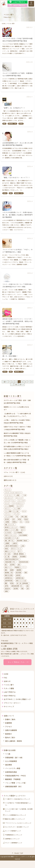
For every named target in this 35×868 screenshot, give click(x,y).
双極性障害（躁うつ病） (14, 757)
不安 (17, 517)
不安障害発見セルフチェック (14, 835)
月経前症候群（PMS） (10, 562)
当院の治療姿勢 (11, 730)
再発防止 (15, 522)
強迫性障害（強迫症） (22, 541)
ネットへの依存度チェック (13, 831)
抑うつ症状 (8, 554)
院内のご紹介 (10, 737)
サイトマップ (9, 706)
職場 (26, 572)
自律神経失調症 (9, 581)
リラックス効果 (9, 517)
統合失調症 (19, 572)
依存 (14, 519)
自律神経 (18, 575)
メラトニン (8, 514)
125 (16, 384)
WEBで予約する (10, 696)
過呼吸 (6, 586)
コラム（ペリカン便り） (12, 472)
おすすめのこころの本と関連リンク (17, 699)
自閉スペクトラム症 (21, 581)
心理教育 (7, 543)
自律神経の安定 (20, 578)
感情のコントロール (10, 551)
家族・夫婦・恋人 (9, 541)
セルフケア (20, 506)
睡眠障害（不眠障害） (14, 779)
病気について (8, 567)
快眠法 (5, 193)
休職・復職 (24, 517)
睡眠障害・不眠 (12, 124)
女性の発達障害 (23, 535)
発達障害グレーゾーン (20, 567)
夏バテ (23, 530)
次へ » (22, 384)
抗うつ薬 (7, 557)
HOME (6, 674)
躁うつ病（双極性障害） (23, 583)
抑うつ (20, 551)
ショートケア (21, 500)
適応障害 (16, 589)
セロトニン (8, 509)
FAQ (5, 678)
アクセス (8, 727)
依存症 (20, 519)
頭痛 (22, 589)
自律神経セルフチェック (12, 839)
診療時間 (8, 723)
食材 (28, 589)
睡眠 (4, 124)
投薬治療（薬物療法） (19, 554)
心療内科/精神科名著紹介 (11, 546)
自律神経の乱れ (9, 578)
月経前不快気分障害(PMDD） (12, 559)
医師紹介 (8, 734)
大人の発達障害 (18, 532)
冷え (21, 522)
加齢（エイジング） (10, 525)
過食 (27, 586)
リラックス (16, 514)
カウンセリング (9, 498)
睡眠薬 (12, 570)
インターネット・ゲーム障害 (12, 495)
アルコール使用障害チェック (14, 843)
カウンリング (19, 498)
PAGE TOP (19, 853)
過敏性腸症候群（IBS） (17, 586)
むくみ (24, 511)
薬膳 (6, 583)
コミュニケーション (10, 500)
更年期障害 (23, 557)
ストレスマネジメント (18, 503)
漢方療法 (12, 565)
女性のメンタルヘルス (10, 535)
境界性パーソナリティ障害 (11, 530)
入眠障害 (7, 522)
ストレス (7, 503)
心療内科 (15, 543)
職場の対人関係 (9, 575)
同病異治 (22, 527)
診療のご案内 (10, 719)
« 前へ (5, 382)
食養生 (6, 591)
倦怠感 (26, 519)
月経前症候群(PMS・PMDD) (15, 776)
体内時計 (7, 519)
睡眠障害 (19, 570)
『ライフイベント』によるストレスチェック (18, 823)
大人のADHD (8, 532)
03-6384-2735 (10, 649)
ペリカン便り (9, 685)
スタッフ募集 (9, 688)
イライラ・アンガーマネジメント (13, 493)
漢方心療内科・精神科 (14, 741)
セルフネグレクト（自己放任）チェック (17, 827)
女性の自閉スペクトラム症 (11, 538)
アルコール (8, 490)
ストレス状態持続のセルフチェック (16, 815)
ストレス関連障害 (9, 506)
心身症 (23, 546)
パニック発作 (17, 509)
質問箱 (21, 124)
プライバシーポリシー (12, 703)
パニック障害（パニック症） (12, 511)
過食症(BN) (8, 589)
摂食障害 (15, 557)
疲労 (19, 565)
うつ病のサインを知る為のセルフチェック (18, 799)
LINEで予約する (10, 692)
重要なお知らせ (9, 480)
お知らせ (7, 476)
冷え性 (27, 522)
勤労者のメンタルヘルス (11, 527)
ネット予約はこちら (16, 662)
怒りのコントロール (16, 549)
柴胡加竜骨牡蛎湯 (24, 562)
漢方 (6, 565)
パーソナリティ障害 (13, 768)
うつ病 (24, 495)
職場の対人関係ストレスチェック (15, 819)
